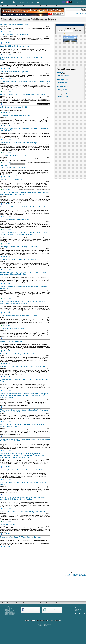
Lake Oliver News (62, 72)
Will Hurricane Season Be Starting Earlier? (15, 220)
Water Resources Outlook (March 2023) (14, 107)
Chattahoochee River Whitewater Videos (75, 577)
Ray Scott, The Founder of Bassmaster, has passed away (20, 260)
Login (77, 2)
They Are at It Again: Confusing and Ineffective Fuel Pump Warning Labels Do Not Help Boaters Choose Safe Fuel (23, 498)
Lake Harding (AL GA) (44, 190)
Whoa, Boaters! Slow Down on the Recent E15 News (18, 316)
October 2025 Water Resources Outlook (14, 35)
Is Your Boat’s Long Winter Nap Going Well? (15, 115)
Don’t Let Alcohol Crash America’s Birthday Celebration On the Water (24, 207)
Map (41, 6)
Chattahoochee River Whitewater (31, 2)
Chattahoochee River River (18, 164)
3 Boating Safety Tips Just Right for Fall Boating (13, 166)
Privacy (41, 626)
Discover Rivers (47, 625)
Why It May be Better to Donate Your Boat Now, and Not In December (24, 470)
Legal (46, 626)
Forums (59, 6)
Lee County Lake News (63, 86)
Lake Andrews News (63, 97)
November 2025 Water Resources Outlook (15, 25)
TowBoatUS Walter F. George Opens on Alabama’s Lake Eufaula (22, 94)
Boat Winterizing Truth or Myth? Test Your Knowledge (18, 143)
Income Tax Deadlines (8, 524)
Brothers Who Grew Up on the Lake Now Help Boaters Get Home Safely (25, 82)
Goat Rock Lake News (63, 76)
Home (83, 2)
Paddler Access (7, 6)
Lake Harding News (62, 79)
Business (49, 6)
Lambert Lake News (62, 90)
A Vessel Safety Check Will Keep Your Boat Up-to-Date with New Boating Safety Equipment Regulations (22, 302)
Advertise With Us (81, 13)
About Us (78, 608)
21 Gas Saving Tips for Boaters (11, 341)
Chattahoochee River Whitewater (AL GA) (39, 162)
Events (34, 6)
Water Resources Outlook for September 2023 (16, 72)
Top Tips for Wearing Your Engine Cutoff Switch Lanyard (19, 354)
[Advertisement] (70, 54)
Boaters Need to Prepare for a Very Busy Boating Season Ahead (22, 512)
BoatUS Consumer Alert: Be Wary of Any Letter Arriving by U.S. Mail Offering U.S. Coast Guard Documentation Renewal (24, 233)
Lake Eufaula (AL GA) (44, 104)
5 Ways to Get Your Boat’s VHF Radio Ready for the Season (21, 537)
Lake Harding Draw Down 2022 (11, 180)
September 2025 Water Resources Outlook (15, 46)
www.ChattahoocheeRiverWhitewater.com (43, 620)
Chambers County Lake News (65, 93)
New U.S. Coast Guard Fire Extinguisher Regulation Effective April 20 (24, 367)
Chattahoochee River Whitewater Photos (75, 576)
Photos (25, 6)
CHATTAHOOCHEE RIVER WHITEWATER (42, 622)
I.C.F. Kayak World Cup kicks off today (13, 155)
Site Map (77, 611)
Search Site (78, 612)
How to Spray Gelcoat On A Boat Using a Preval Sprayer (20, 247)
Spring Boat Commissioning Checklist (13, 328)
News (17, 6)
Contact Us (78, 609)
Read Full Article (6, 32)
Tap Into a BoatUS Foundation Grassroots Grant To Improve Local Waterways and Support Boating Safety (23, 273)
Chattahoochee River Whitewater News (75, 574)
